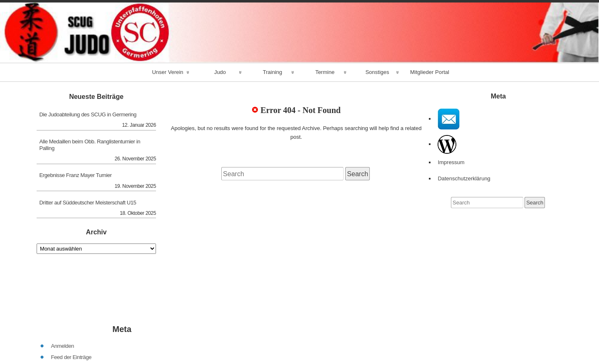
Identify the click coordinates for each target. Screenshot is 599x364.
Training (272, 72)
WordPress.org (68, 358)
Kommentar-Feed (71, 347)
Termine (325, 72)
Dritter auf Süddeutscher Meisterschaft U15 (88, 203)
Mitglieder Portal (430, 72)
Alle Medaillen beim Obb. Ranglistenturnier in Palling (90, 145)
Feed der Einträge (71, 336)
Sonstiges (377, 72)
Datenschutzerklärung (464, 178)
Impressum (451, 162)
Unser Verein (167, 72)
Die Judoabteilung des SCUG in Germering (88, 114)
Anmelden (62, 324)
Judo (220, 72)
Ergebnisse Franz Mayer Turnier (76, 175)
